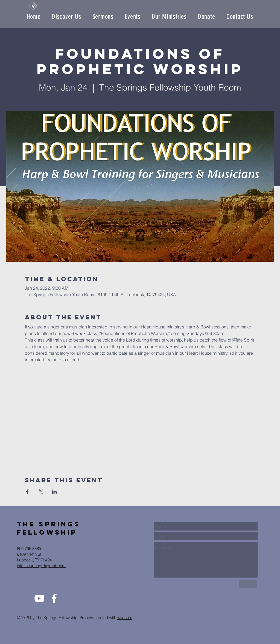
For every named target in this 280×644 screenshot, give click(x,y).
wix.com (125, 618)
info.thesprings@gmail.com (41, 566)
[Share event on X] (41, 492)
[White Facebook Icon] (54, 598)
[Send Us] (248, 584)
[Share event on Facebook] (27, 492)
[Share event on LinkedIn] (54, 492)
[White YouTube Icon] (39, 598)
